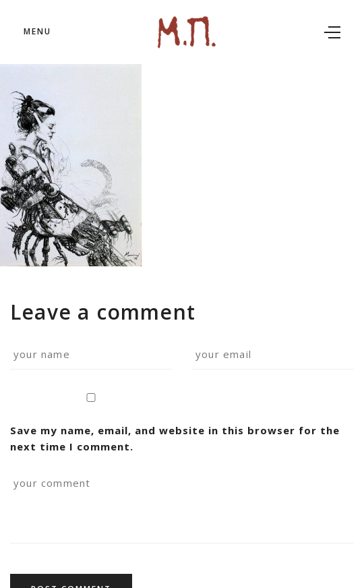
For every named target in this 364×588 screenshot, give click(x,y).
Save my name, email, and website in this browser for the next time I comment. (175, 423)
